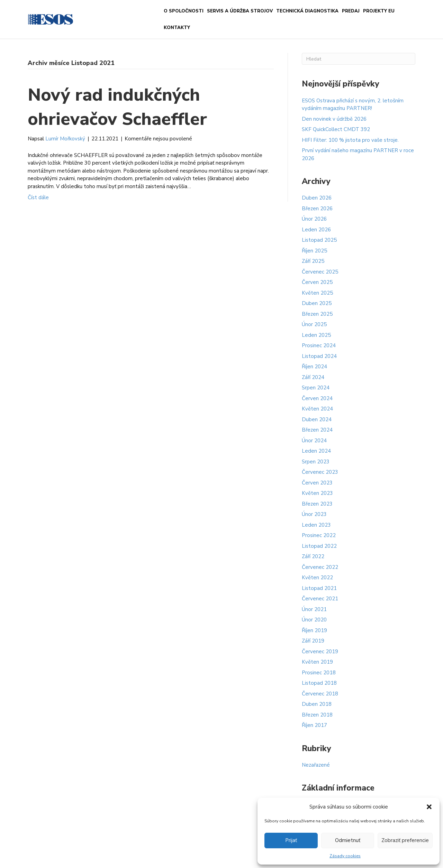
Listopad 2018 (319, 683)
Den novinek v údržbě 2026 (334, 119)
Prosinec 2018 (319, 673)
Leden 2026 (316, 230)
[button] (429, 807)
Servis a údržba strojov (240, 11)
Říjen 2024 (314, 367)
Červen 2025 (317, 282)
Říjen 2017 (314, 725)
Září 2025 (313, 261)
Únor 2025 (314, 324)
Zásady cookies (345, 856)
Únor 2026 (314, 219)
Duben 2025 (317, 303)
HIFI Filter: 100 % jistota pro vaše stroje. (350, 140)
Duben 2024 (317, 419)
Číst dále (38, 197)
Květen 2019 (317, 662)
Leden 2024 (316, 451)
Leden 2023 (316, 525)
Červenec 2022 (320, 567)
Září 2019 (313, 641)
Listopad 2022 (319, 546)
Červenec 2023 (320, 472)
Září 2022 (313, 556)
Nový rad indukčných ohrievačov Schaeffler (117, 107)
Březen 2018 (317, 715)
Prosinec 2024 (319, 345)
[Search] (359, 59)
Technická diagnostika (307, 11)
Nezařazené (316, 765)
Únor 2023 (314, 514)
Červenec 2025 (320, 272)
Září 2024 (313, 377)
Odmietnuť (348, 840)
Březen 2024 (317, 430)
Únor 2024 (314, 441)
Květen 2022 (317, 578)
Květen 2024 (317, 409)
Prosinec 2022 (319, 535)
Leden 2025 (316, 335)
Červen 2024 (317, 398)
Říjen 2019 (314, 630)
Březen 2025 (317, 314)
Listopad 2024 (319, 356)
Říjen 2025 (314, 251)
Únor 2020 (314, 620)
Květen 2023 (317, 493)
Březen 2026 (317, 209)
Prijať (291, 840)
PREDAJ (351, 11)
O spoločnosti (184, 11)
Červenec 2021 (320, 599)
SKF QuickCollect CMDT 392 (336, 129)
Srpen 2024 (316, 388)
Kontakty (177, 28)
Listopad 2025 (319, 240)
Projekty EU (379, 11)
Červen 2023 (317, 483)
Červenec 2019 (320, 652)
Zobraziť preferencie (405, 840)
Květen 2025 (317, 293)
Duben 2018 (317, 704)
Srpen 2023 (316, 462)
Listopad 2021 (319, 588)
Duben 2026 (317, 198)
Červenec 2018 (320, 694)
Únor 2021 (314, 609)
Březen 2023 (317, 504)
